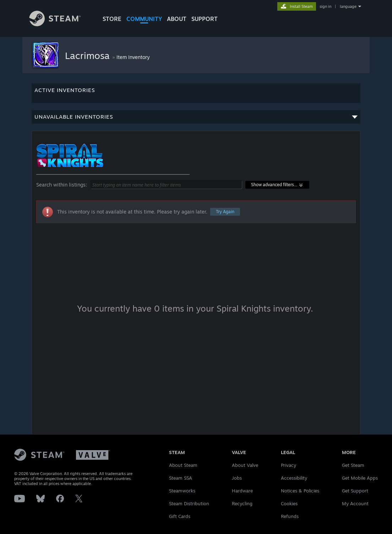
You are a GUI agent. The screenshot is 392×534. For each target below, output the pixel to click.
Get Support (355, 491)
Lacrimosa (89, 55)
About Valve (245, 465)
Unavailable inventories (196, 118)
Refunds (290, 516)
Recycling (242, 503)
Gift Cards (180, 516)
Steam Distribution (189, 503)
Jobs (237, 478)
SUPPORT (205, 19)
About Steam (183, 465)
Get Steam (353, 465)
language (348, 6)
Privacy (288, 465)
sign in (325, 6)
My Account (355, 503)
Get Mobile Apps (360, 478)
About (177, 19)
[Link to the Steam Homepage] (60, 24)
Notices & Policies (300, 491)
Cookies (289, 503)
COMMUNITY (144, 19)
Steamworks (182, 491)
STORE (112, 19)
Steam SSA (181, 478)
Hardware (242, 491)
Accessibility (294, 478)
